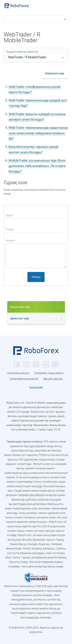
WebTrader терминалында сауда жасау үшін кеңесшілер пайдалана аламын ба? (38, 133)
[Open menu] (65, 6)
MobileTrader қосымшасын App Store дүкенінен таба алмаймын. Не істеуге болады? (37, 166)
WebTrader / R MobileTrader (27, 57)
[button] (17, 6)
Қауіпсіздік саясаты (18, 373)
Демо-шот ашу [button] (20, 318)
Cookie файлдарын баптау (24, 379)
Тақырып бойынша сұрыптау (22, 52)
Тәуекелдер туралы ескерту (49, 373)
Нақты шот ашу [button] (20, 307)
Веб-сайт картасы (53, 379)
